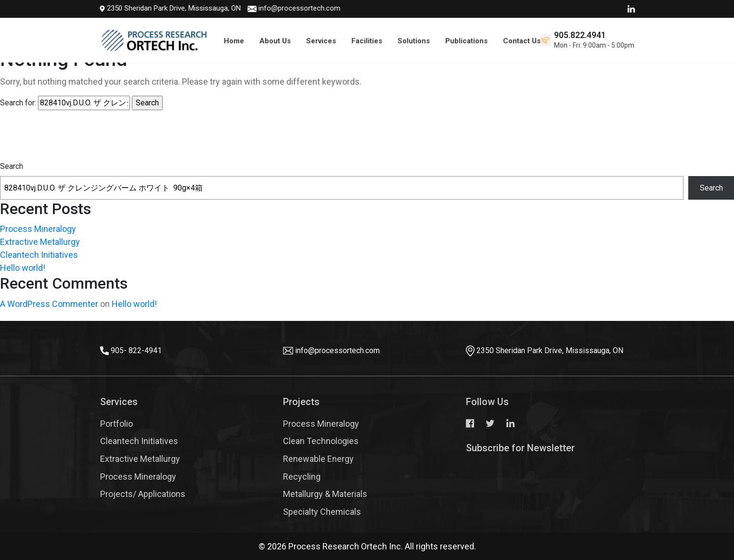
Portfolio (116, 424)
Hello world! (23, 268)
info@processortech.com (289, 8)
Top (710, 524)
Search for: (18, 103)
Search (12, 166)
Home (234, 41)
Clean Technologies (321, 441)
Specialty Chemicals (322, 512)
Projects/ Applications (143, 494)
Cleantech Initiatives (39, 255)
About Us (275, 41)
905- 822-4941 (136, 350)
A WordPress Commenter (49, 304)
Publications (466, 41)
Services (321, 41)
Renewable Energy (318, 459)
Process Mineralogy (38, 229)
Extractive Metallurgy (40, 242)
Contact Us (522, 41)
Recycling (302, 477)
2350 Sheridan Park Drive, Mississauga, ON (160, 8)
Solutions (414, 41)
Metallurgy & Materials (325, 494)
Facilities (367, 41)
